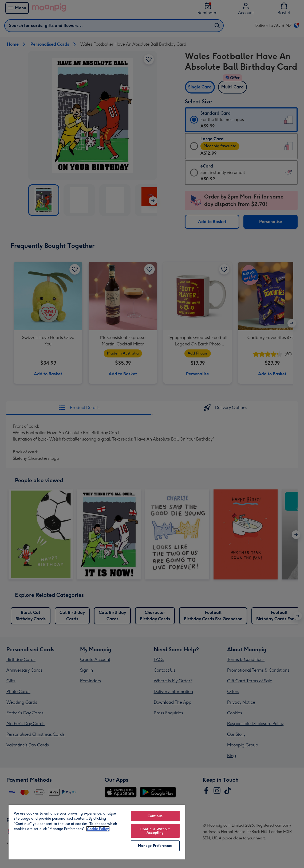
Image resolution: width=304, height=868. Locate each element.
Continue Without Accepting (155, 831)
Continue (155, 816)
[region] (97, 832)
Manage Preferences (155, 846)
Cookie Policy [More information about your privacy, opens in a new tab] (98, 829)
